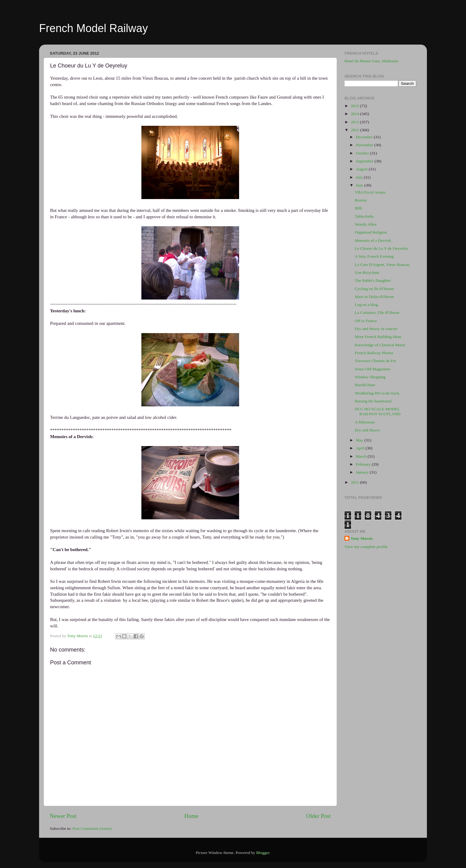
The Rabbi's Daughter (373, 280)
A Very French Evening (374, 256)
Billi (359, 208)
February (364, 464)
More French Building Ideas (378, 337)
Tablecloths (364, 216)
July (360, 177)
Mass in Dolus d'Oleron (374, 297)
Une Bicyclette (367, 272)
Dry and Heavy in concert (376, 329)
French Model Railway (93, 28)
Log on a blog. (367, 305)
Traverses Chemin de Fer (376, 361)
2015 (355, 106)
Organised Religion (371, 232)
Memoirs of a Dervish (373, 240)
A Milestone (365, 422)
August (362, 169)
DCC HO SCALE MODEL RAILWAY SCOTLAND (378, 411)
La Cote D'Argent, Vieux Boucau (382, 265)
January (363, 472)
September (365, 161)
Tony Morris (362, 538)
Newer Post (63, 816)
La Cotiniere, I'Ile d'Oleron (377, 312)
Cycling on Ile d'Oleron (374, 289)
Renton (361, 200)
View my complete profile (366, 547)
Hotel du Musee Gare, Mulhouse (371, 61)
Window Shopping (370, 377)
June (360, 185)
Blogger (263, 853)
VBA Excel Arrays (370, 192)
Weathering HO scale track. (378, 393)
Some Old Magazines (373, 369)
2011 (355, 482)
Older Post (319, 816)
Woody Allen (366, 224)
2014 (355, 114)
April (361, 448)
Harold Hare (365, 385)
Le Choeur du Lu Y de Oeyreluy (381, 248)
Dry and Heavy (367, 430)
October (363, 153)
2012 (355, 130)
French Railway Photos (374, 353)
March (362, 456)
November (365, 145)
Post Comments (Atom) (92, 828)
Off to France (366, 321)
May (360, 440)
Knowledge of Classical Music (380, 345)
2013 (355, 122)
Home (191, 816)
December (365, 137)
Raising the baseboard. (374, 401)
